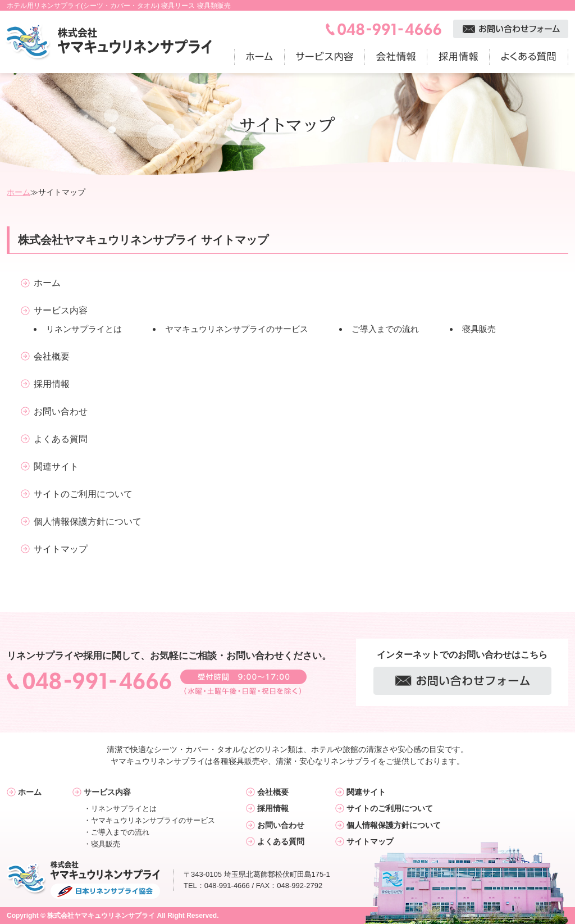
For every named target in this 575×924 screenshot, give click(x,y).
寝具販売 (479, 329)
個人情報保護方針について (88, 522)
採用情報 (52, 384)
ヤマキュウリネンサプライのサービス (237, 329)
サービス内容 (61, 310)
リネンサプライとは (84, 329)
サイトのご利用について (83, 494)
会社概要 (52, 356)
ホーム (19, 192)
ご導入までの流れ (385, 329)
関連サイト (56, 466)
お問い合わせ (61, 411)
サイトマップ (61, 549)
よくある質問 (61, 439)
